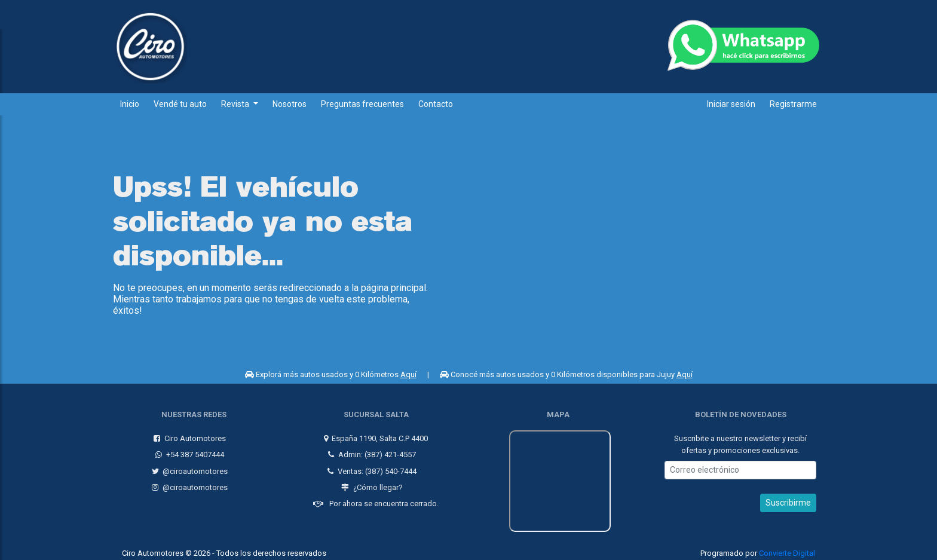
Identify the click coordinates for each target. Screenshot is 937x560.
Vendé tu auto (180, 104)
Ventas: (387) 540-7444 (370, 466)
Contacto (436, 104)
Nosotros (290, 104)
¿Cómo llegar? (370, 483)
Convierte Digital (787, 548)
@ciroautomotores (188, 466)
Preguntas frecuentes (362, 104)
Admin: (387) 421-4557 (370, 450)
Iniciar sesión (731, 104)
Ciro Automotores (187, 434)
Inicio (130, 104)
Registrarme (793, 104)
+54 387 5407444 (187, 450)
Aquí (408, 374)
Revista (236, 104)
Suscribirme (788, 498)
